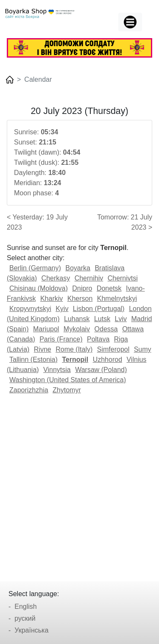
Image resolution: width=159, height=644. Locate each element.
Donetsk (109, 288)
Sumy (143, 349)
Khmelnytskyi (117, 298)
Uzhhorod (107, 359)
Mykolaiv (77, 329)
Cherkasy (56, 278)
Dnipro (82, 288)
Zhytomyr (67, 390)
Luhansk (77, 319)
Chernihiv (89, 278)
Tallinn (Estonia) (33, 359)
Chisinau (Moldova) (39, 288)
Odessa (106, 329)
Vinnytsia (57, 370)
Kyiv (62, 309)
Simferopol (113, 349)
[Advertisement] (79, 485)
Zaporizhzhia (29, 390)
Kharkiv (52, 298)
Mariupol (46, 329)
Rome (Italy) (74, 349)
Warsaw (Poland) (101, 370)
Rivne (43, 349)
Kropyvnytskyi (30, 309)
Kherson (80, 298)
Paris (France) (61, 339)
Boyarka (78, 268)
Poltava (98, 339)
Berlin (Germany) (35, 268)
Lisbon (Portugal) (99, 309)
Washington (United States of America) (68, 380)
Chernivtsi (123, 278)
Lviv (121, 319)
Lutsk (102, 319)
